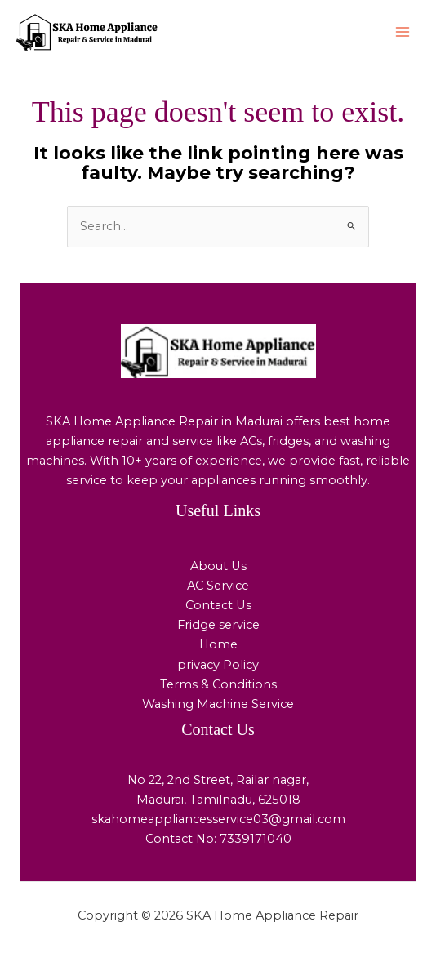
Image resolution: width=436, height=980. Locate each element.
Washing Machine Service (218, 704)
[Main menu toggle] (403, 32)
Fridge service (218, 625)
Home (218, 644)
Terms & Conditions (218, 684)
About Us (218, 566)
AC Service (218, 586)
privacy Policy (218, 665)
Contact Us (218, 605)
